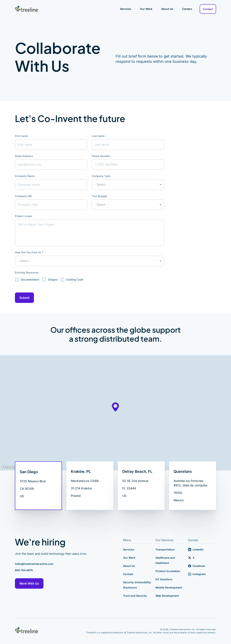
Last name (98, 136)
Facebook (197, 566)
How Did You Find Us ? (29, 252)
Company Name (25, 176)
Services (126, 9)
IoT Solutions (164, 579)
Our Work (146, 9)
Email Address (24, 156)
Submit (24, 298)
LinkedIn (196, 549)
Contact (208, 9)
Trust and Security (135, 596)
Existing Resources (27, 272)
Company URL (24, 196)
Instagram (197, 574)
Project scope (23, 216)
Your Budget (99, 196)
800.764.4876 (24, 570)
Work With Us (29, 583)
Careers (187, 9)
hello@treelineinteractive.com (34, 564)
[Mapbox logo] (9, 467)
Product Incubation (168, 571)
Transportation (165, 549)
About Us (167, 9)
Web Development (167, 596)
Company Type (101, 176)
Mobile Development (169, 587)
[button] (128, 185)
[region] (115, 413)
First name (21, 136)
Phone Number (101, 156)
